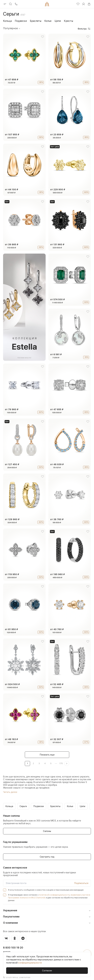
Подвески (21, 21)
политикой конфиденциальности (50, 894)
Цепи (58, 21)
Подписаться (81, 883)
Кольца (7, 21)
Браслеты (36, 21)
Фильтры (84, 29)
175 (61, 763)
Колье (48, 21)
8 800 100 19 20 (12, 944)
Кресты (68, 21)
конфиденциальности (30, 963)
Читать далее (10, 792)
